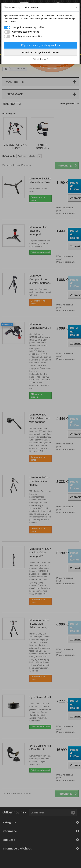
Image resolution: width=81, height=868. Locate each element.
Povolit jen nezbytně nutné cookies (40, 52)
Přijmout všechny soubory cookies (41, 45)
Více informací (40, 59)
